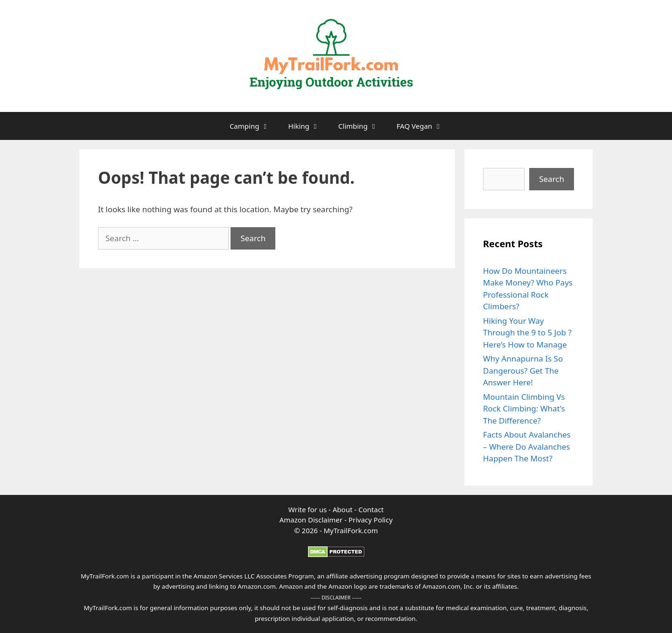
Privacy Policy (371, 520)
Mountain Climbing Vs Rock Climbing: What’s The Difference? (524, 409)
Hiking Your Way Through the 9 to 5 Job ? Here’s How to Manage (527, 333)
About (343, 509)
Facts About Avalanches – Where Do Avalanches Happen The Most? (527, 446)
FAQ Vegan (424, 126)
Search (552, 179)
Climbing (363, 126)
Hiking (308, 126)
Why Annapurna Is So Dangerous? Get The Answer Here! (523, 370)
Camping (254, 126)
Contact (371, 509)
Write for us (308, 509)
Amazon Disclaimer (311, 520)
